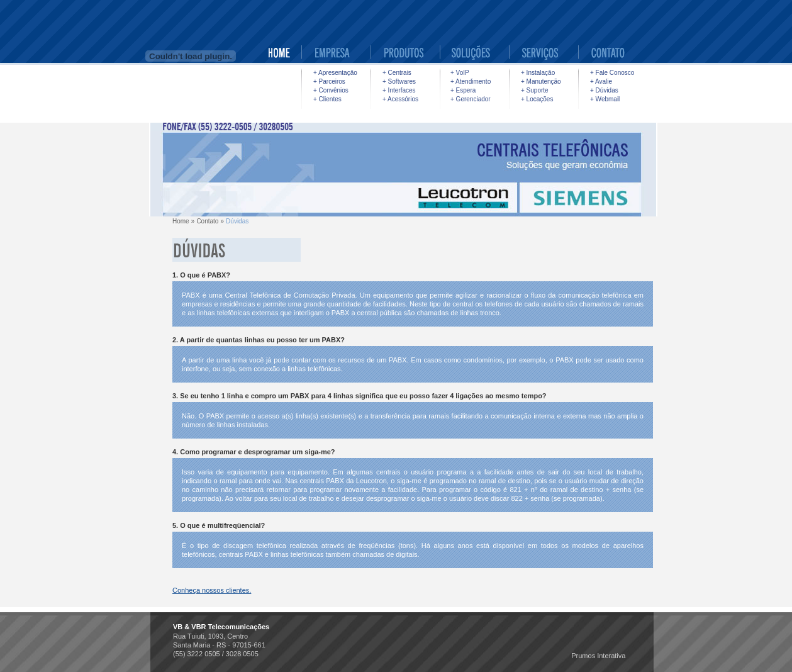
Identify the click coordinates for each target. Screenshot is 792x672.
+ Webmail (605, 99)
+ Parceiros (329, 81)
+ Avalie (601, 81)
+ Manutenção (541, 81)
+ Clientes (327, 99)
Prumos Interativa (598, 656)
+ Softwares (399, 81)
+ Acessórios (400, 99)
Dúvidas (237, 221)
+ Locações (537, 99)
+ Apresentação (335, 73)
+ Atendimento (471, 81)
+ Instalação (538, 73)
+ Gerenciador (471, 99)
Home (181, 221)
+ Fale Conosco (612, 73)
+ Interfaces (399, 90)
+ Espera (463, 90)
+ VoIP (460, 73)
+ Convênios (331, 90)
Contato (207, 221)
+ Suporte (535, 90)
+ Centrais (397, 73)
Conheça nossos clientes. (212, 590)
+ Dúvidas (604, 90)
